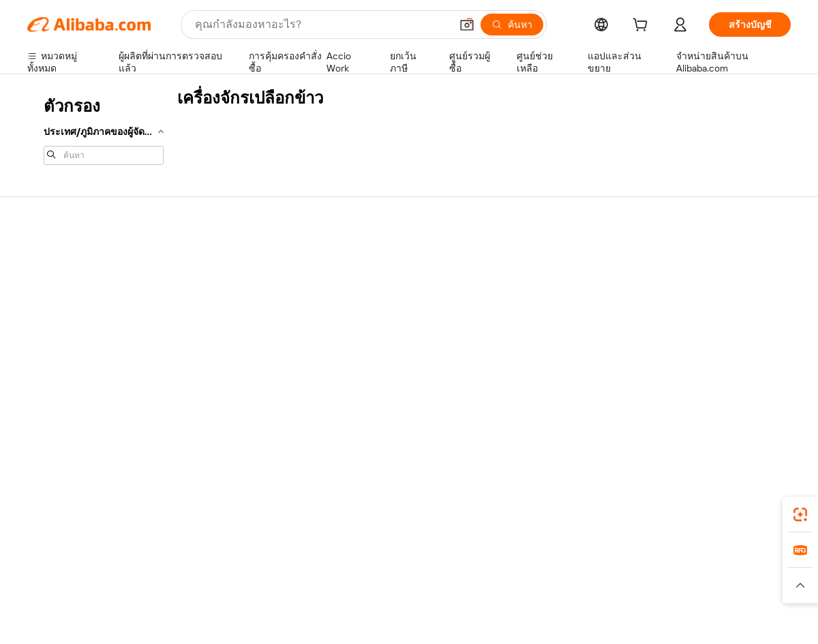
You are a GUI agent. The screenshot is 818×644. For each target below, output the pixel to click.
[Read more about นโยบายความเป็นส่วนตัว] (528, 585)
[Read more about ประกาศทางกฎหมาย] (159, 585)
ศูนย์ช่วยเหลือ (56, 259)
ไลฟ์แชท (46, 285)
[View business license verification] (527, 618)
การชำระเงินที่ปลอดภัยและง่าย (249, 274)
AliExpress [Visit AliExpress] (196, 559)
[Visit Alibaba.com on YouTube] (742, 391)
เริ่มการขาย (522, 259)
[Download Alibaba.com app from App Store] (644, 498)
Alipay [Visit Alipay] (389, 559)
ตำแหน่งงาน (681, 337)
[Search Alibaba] (321, 25)
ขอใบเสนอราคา (375, 259)
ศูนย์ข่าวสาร (681, 311)
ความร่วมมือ (524, 349)
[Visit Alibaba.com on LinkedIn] (681, 391)
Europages (625, 559)
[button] (467, 25)
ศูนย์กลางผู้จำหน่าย (538, 285)
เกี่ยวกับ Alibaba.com (697, 259)
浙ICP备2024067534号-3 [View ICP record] (739, 618)
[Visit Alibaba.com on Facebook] (661, 391)
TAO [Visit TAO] (534, 559)
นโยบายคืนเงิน (215, 300)
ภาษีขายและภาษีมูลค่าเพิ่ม (396, 311)
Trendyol (573, 559)
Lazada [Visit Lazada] (428, 559)
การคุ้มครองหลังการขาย (235, 352)
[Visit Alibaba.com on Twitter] (701, 391)
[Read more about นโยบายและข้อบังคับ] (65, 585)
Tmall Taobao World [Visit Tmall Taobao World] (324, 559)
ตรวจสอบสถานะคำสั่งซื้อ (79, 311)
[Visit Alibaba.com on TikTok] (763, 391)
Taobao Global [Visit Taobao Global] (484, 559)
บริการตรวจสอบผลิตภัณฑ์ (239, 378)
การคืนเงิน (49, 337)
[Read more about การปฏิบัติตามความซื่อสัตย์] (740, 585)
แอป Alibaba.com (552, 498)
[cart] (643, 27)
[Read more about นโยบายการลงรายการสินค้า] (270, 585)
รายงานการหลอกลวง (72, 363)
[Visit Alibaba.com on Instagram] (722, 391)
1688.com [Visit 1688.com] (251, 559)
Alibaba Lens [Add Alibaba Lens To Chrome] (74, 498)
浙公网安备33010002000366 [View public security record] (603, 618)
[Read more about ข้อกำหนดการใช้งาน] (632, 585)
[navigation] (104, 129)
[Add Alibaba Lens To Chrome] (217, 498)
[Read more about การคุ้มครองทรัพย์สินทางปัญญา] (403, 585)
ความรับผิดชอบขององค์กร (709, 285)
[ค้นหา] (512, 25)
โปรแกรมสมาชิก (376, 285)
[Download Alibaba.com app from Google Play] (745, 498)
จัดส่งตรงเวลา (214, 326)
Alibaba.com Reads (381, 337)
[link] (800, 515)
